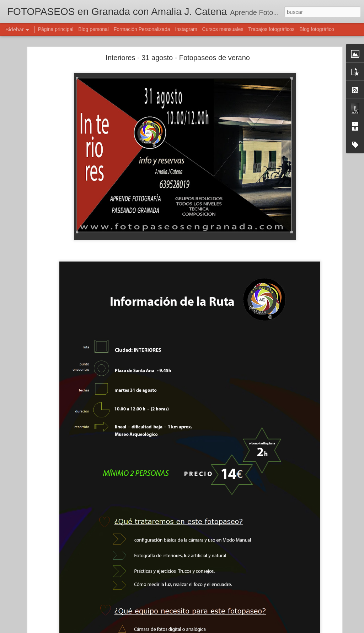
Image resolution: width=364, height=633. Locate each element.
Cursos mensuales (223, 29)
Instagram (186, 29)
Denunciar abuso (233, 629)
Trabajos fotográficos (271, 29)
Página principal (56, 29)
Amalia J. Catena (244, 583)
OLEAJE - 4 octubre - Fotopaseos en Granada (61, 620)
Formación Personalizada (142, 29)
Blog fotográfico (317, 29)
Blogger (210, 629)
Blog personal (93, 29)
